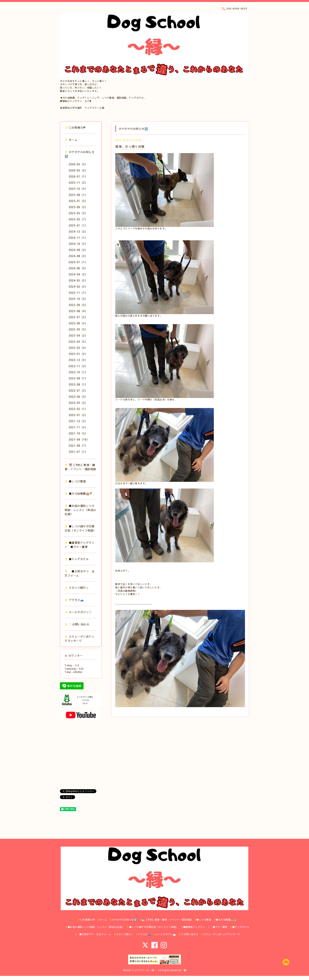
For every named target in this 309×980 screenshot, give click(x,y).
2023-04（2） (78, 335)
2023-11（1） (78, 293)
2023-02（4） (78, 348)
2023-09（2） (78, 305)
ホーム (71, 140)
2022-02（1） (78, 409)
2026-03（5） (78, 164)
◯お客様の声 (76, 127)
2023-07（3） (78, 317)
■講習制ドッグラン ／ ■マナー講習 (81, 545)
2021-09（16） (79, 439)
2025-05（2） (78, 213)
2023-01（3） (78, 354)
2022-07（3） (78, 390)
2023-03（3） (78, 342)
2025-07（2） (78, 201)
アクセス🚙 (74, 600)
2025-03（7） (78, 219)
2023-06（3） (78, 323)
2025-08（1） (78, 195)
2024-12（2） (78, 231)
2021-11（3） (78, 427)
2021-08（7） (78, 446)
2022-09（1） (78, 378)
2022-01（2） (78, 415)
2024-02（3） (78, 286)
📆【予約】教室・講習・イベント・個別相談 (80, 467)
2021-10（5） (78, 433)
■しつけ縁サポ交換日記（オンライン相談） (80, 528)
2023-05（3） (78, 329)
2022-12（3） (78, 360)
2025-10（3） (78, 189)
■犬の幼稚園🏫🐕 (79, 493)
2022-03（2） (78, 403)
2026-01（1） (78, 176)
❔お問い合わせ (77, 624)
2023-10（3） (78, 299)
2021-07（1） (78, 452)
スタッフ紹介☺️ (77, 588)
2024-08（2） (78, 256)
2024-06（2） (78, 268)
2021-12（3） (78, 421)
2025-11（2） (78, 183)
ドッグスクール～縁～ (144, 970)
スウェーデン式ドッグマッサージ (80, 639)
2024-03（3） (78, 280)
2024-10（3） (78, 244)
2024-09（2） (78, 250)
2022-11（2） (78, 366)
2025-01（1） (78, 225)
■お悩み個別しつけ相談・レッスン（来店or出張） (80, 510)
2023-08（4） (78, 311)
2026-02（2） (78, 170)
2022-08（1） (78, 384)
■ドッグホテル (77, 559)
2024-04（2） (78, 274)
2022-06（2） (78, 397)
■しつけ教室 (76, 481)
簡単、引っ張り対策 (130, 146)
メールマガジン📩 (79, 612)
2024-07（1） (78, 262)
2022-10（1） (78, 372)
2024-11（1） (78, 238)
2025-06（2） (78, 207)
